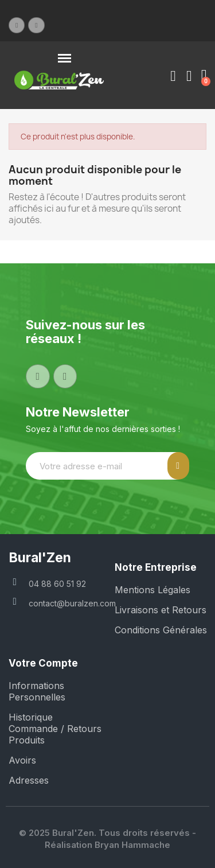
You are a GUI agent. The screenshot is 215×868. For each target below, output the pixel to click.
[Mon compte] (173, 76)
